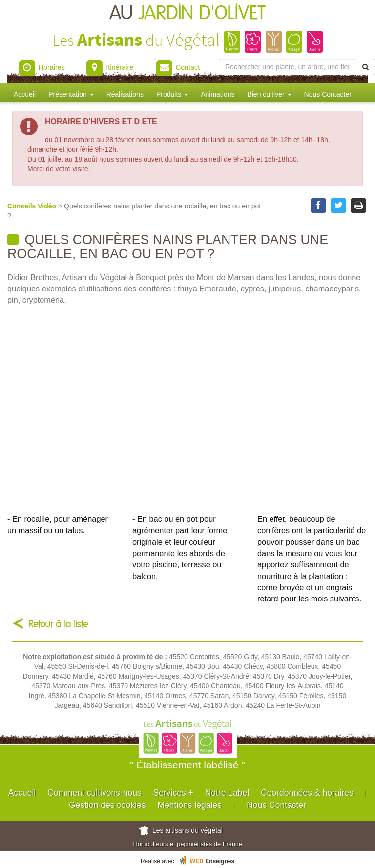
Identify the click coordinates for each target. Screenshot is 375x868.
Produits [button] (172, 94)
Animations (218, 94)
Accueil (25, 94)
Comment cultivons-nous (94, 793)
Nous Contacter (328, 94)
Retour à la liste (58, 624)
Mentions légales (190, 805)
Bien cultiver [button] (269, 94)
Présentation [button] (71, 94)
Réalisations (125, 94)
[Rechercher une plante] (288, 67)
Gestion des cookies (107, 805)
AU (187, 13)
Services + (173, 793)
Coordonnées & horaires (307, 793)
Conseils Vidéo (33, 206)
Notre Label (227, 793)
